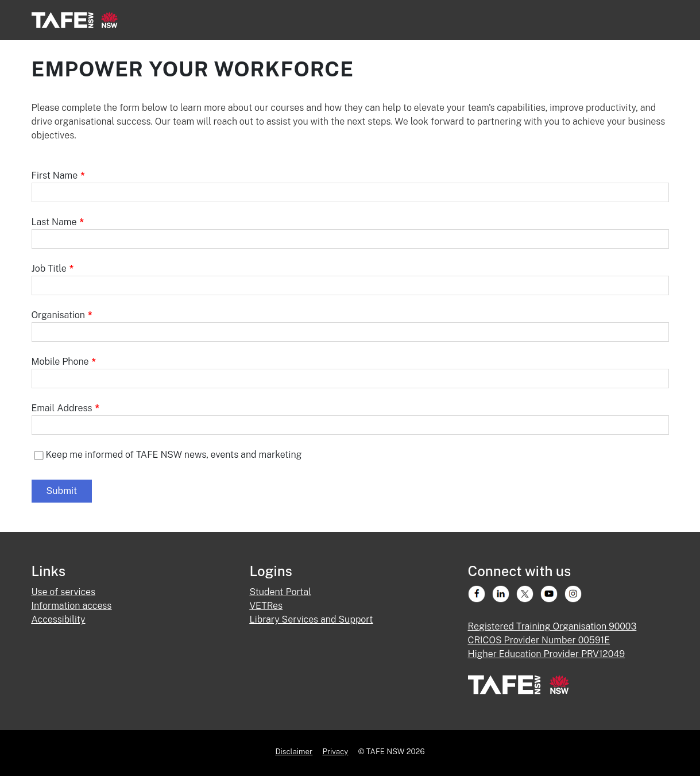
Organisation (62, 315)
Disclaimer (294, 751)
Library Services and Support (312, 619)
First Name (58, 175)
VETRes (266, 606)
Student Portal (281, 592)
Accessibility (59, 619)
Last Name (58, 222)
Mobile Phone (64, 362)
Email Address (66, 408)
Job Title (53, 269)
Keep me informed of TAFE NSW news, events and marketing (174, 455)
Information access (72, 606)
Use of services (64, 592)
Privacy (336, 751)
